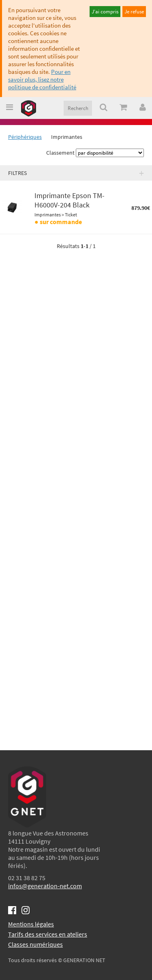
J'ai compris (105, 12)
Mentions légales (31, 924)
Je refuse (134, 12)
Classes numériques (35, 944)
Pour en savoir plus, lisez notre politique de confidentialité (42, 79)
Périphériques (25, 137)
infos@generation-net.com (45, 886)
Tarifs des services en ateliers (48, 934)
